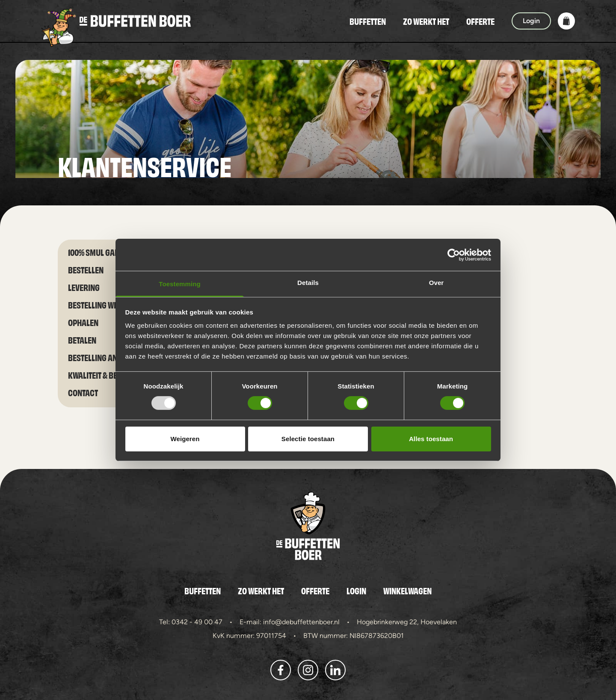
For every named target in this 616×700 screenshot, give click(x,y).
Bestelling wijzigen (103, 304)
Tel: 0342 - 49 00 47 (191, 622)
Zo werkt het (426, 21)
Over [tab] (437, 283)
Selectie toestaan (308, 439)
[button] (566, 21)
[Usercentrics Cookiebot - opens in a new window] (454, 255)
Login (356, 590)
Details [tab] (308, 283)
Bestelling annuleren (108, 357)
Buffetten (368, 21)
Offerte (480, 21)
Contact (83, 392)
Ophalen (83, 322)
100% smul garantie (103, 252)
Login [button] (531, 21)
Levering (84, 287)
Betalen (82, 340)
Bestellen (86, 269)
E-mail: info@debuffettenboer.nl (290, 622)
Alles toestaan (431, 439)
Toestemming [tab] (180, 284)
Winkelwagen (407, 590)
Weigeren (185, 439)
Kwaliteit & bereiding (106, 375)
